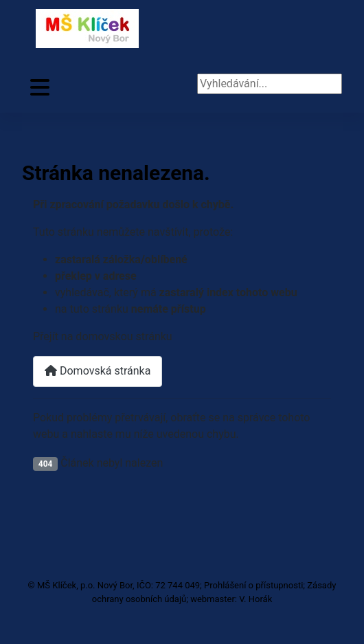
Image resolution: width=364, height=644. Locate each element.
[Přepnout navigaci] (40, 88)
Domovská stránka (98, 371)
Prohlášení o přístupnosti (253, 585)
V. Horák (255, 599)
